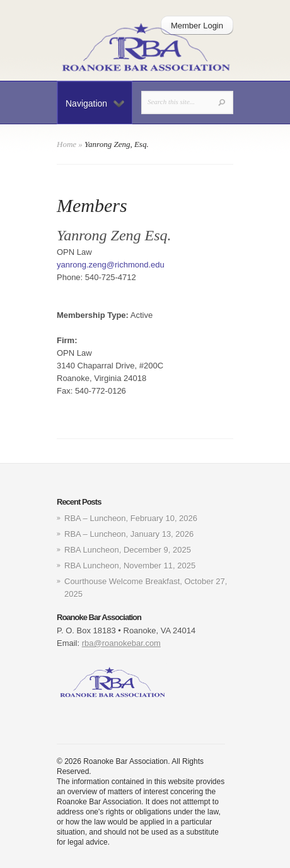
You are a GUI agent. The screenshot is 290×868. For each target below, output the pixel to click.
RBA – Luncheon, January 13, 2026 (129, 534)
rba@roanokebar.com (121, 643)
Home (67, 144)
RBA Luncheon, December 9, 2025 (128, 550)
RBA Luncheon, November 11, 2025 (130, 566)
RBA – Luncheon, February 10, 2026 (131, 518)
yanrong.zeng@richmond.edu (111, 265)
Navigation (95, 103)
